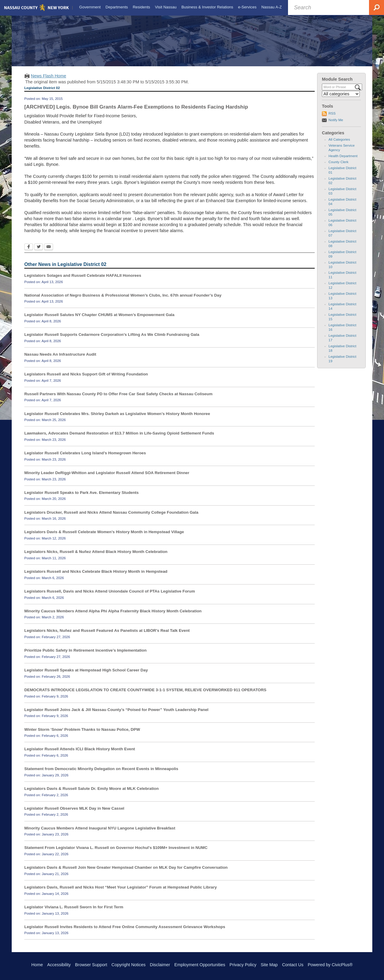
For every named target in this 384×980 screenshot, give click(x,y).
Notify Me (336, 125)
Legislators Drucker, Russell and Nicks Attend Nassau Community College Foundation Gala (111, 517)
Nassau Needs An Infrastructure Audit (60, 360)
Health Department (343, 161)
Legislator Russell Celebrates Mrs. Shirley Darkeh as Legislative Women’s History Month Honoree (117, 419)
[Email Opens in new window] (49, 253)
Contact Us (293, 965)
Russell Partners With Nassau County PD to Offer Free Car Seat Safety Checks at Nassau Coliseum (118, 399)
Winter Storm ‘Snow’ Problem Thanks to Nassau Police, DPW (82, 735)
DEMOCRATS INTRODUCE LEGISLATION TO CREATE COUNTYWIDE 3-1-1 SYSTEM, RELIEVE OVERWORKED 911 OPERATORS (145, 695)
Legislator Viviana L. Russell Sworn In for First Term (74, 912)
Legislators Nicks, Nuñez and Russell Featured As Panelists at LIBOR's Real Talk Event (107, 636)
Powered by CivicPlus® (330, 965)
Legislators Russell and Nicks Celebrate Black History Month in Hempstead (96, 577)
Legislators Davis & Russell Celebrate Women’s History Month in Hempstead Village (104, 537)
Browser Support (91, 965)
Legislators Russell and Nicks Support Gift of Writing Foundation (86, 379)
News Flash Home (49, 81)
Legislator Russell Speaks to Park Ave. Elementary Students (81, 498)
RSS (332, 119)
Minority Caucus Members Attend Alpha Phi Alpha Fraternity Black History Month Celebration (113, 616)
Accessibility (59, 965)
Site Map (269, 965)
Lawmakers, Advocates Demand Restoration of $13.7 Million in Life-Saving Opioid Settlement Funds (119, 439)
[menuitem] (89, 7)
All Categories (339, 145)
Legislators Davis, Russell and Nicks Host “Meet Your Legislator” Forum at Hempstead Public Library (121, 893)
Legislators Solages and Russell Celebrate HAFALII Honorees (83, 281)
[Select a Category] (341, 99)
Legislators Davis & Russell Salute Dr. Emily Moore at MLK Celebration (91, 794)
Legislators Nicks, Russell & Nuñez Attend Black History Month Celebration (96, 557)
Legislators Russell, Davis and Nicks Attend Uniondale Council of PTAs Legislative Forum (110, 597)
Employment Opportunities (200, 965)
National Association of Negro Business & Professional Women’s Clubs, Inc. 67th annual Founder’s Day (123, 300)
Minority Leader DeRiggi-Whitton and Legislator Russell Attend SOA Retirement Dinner (107, 478)
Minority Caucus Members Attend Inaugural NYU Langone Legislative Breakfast (100, 833)
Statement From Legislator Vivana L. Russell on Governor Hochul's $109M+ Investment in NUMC (116, 853)
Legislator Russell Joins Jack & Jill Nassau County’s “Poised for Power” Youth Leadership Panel (116, 715)
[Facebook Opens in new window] (29, 253)
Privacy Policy (243, 965)
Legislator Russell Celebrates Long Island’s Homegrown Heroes (85, 458)
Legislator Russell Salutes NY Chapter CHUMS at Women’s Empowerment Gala (99, 320)
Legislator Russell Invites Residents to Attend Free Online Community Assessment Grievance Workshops (125, 932)
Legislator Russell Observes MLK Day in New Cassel (74, 814)
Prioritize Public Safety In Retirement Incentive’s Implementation (85, 656)
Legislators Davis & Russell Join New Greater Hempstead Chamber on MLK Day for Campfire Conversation (126, 873)
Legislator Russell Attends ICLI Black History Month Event (80, 754)
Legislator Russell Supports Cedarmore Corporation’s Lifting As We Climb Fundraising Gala (112, 340)
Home (37, 965)
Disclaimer (160, 965)
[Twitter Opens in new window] (39, 253)
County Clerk (339, 167)
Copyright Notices (129, 965)
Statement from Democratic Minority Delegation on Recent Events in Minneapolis (101, 774)
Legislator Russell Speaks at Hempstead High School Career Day (86, 675)
